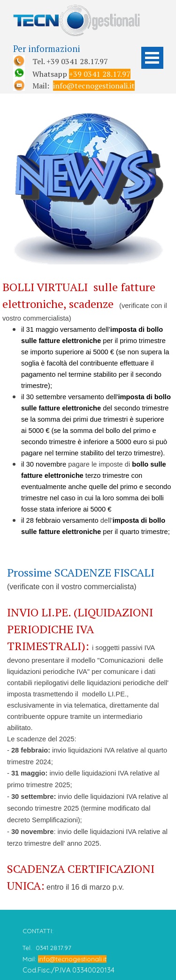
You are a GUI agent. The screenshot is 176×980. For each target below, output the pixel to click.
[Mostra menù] (152, 58)
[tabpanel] (74, 67)
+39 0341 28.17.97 (100, 74)
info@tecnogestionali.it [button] (94, 86)
